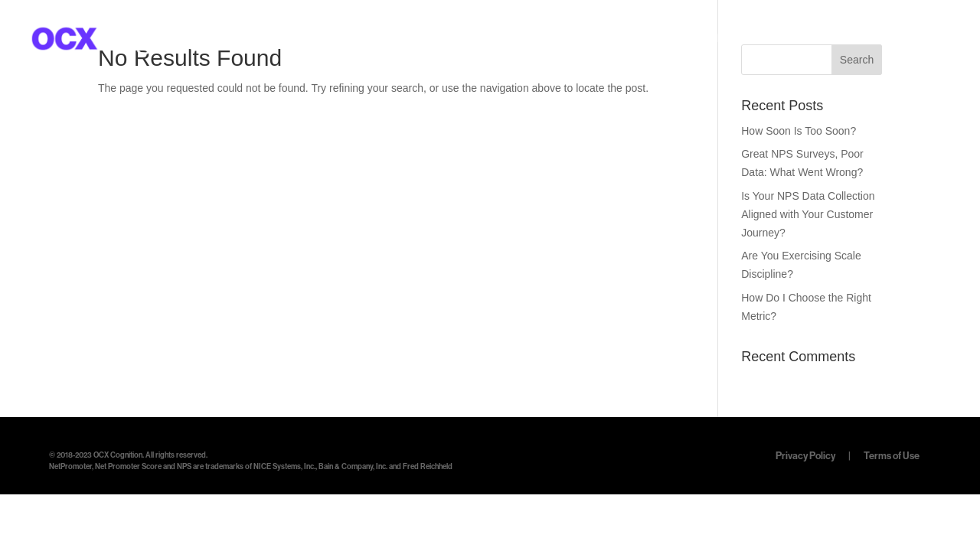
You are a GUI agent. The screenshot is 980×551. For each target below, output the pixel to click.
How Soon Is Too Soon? (799, 131)
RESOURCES (803, 39)
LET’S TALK (912, 39)
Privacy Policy (806, 456)
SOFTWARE (696, 39)
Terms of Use (892, 456)
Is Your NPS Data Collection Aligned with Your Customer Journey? (808, 214)
